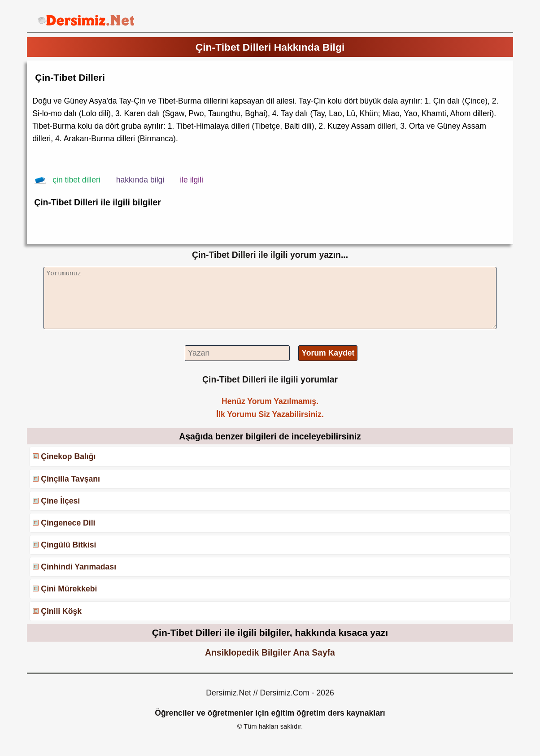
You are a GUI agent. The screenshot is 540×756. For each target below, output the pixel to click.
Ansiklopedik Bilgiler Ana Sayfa (270, 652)
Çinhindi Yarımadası (78, 567)
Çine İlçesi (60, 501)
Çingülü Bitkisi (68, 545)
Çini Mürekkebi (69, 589)
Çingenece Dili (68, 523)
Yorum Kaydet (328, 353)
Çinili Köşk (61, 611)
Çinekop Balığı (68, 456)
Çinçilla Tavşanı (70, 479)
